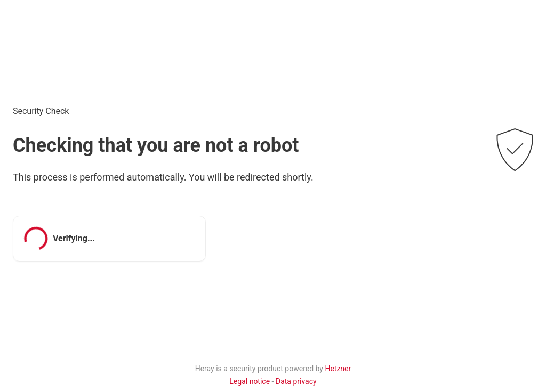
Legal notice (250, 381)
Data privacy (296, 381)
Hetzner (338, 369)
